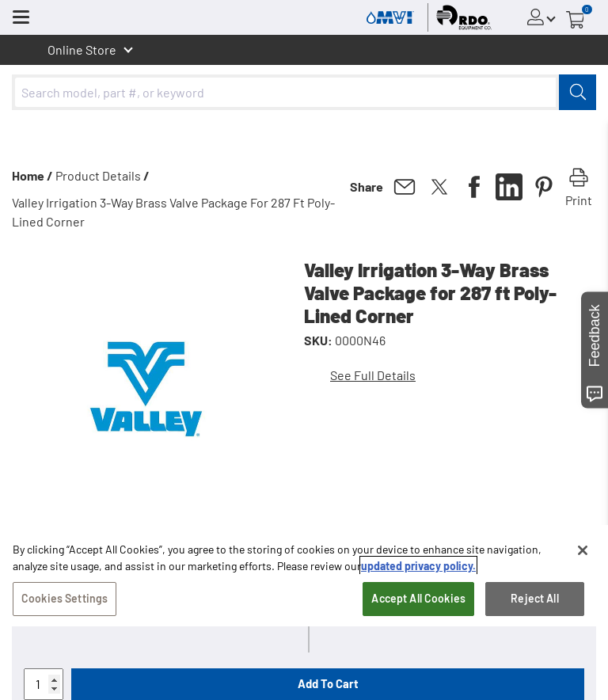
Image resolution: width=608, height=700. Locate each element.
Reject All (534, 601)
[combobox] (304, 92)
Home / (32, 175)
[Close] (583, 553)
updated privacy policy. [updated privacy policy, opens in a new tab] (418, 568)
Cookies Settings (65, 601)
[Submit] (578, 92)
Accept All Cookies (418, 601)
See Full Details (373, 375)
